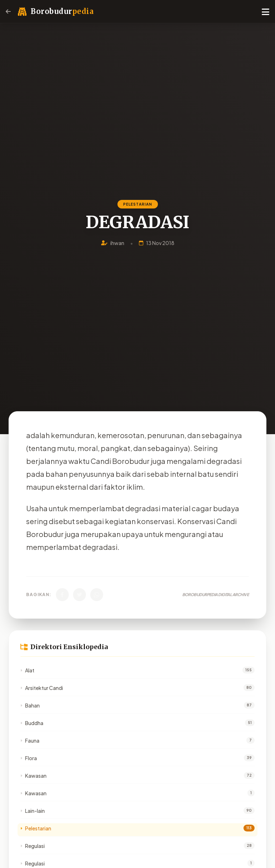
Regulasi (33, 846)
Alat (27, 670)
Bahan (30, 705)
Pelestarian (36, 828)
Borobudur (62, 11)
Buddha (32, 723)
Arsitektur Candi (42, 688)
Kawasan (33, 776)
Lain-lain (33, 811)
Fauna (30, 740)
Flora (29, 758)
